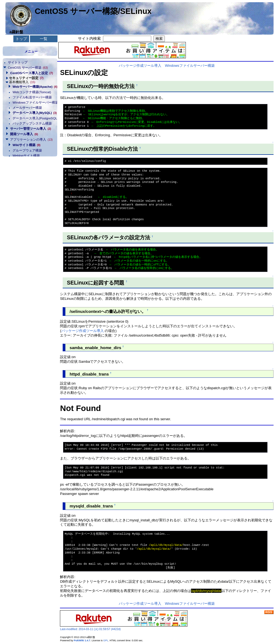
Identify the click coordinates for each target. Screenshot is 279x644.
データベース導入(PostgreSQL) (33, 118)
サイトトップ (18, 62)
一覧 (44, 39)
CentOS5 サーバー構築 (28, 67)
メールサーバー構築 (27, 108)
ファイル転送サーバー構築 (32, 97)
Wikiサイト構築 (26, 145)
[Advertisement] (30, 184)
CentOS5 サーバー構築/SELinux (93, 11)
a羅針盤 (16, 32)
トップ (21, 39)
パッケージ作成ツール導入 (140, 66)
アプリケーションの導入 (31, 139)
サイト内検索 (89, 38)
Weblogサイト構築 (26, 155)
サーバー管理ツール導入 (31, 129)
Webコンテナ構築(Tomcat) (32, 92)
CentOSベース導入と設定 (31, 73)
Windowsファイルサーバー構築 (33, 102)
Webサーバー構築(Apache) (33, 87)
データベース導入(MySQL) (33, 113)
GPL (106, 640)
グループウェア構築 (27, 150)
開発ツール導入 (24, 134)
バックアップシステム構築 (32, 123)
